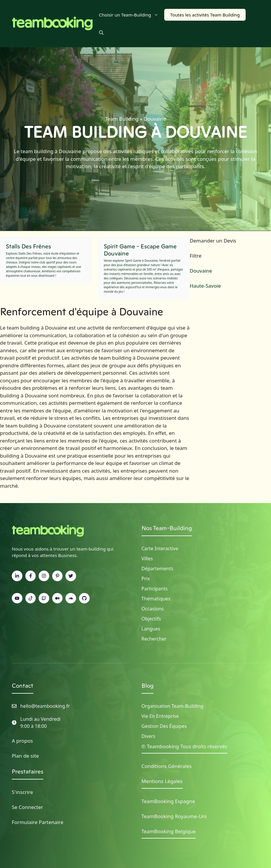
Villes (147, 559)
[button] (101, 32)
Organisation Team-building (173, 706)
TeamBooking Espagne (168, 801)
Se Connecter (27, 807)
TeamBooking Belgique (169, 831)
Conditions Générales (167, 766)
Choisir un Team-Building (132, 15)
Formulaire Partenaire (38, 822)
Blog (148, 686)
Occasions (153, 609)
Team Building (122, 119)
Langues (151, 629)
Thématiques (156, 599)
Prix (146, 579)
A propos (22, 741)
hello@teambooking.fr (45, 706)
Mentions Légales (162, 781)
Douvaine (201, 271)
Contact (23, 686)
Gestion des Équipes (164, 726)
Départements (157, 569)
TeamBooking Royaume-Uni (174, 816)
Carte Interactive (160, 548)
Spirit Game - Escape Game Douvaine (140, 250)
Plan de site (25, 756)
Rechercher (154, 639)
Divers (148, 736)
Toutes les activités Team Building (205, 15)
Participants (155, 589)
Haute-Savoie (205, 286)
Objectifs (151, 619)
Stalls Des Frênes (28, 246)
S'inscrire (22, 792)
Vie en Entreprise (160, 716)
